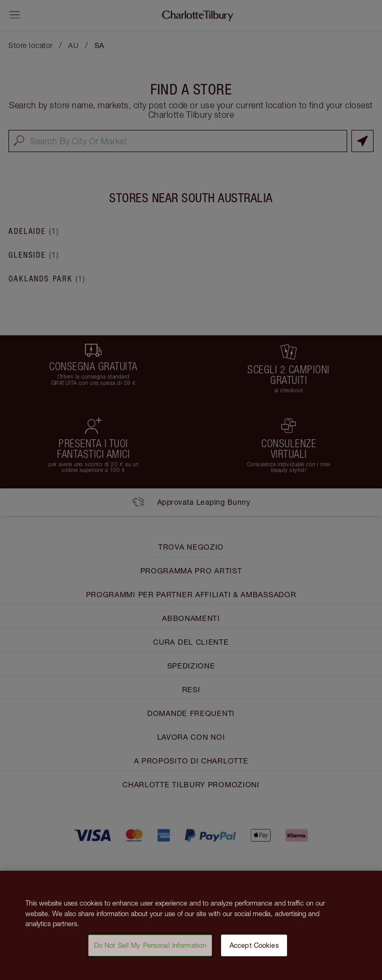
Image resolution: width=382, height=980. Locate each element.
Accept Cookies (254, 950)
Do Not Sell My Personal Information (150, 950)
